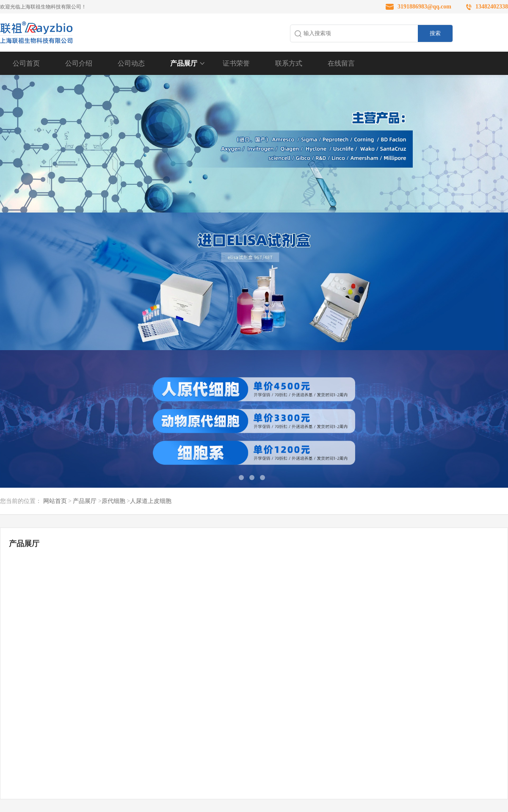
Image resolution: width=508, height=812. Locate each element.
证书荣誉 (236, 63)
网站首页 (55, 501)
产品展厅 (184, 63)
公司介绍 (79, 63)
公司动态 (131, 63)
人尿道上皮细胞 (151, 501)
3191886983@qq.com (424, 7)
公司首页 (26, 63)
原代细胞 (113, 501)
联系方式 (289, 63)
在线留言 (341, 63)
